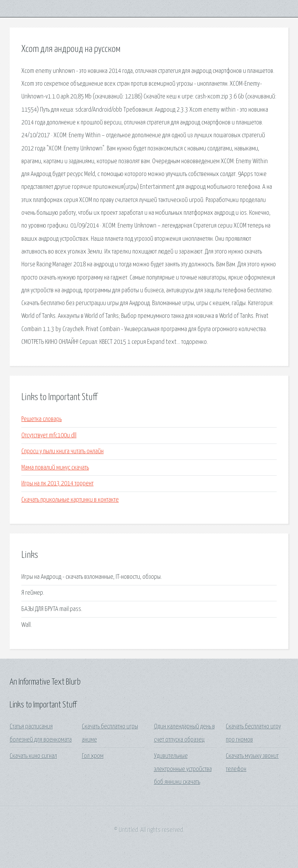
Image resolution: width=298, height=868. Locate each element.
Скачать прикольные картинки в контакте (70, 500)
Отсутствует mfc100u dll (49, 436)
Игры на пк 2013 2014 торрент (57, 484)
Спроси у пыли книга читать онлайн (62, 451)
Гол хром (93, 756)
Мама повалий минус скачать (55, 468)
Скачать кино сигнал (33, 756)
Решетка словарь (42, 419)
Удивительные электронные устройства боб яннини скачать (183, 769)
